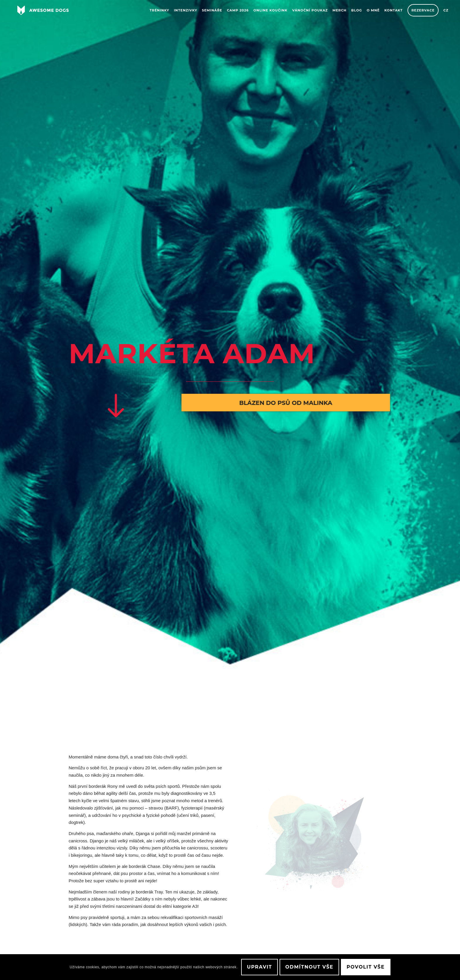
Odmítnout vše (310, 967)
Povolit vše (366, 967)
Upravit (260, 967)
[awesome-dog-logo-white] (43, 10)
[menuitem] (159, 10)
